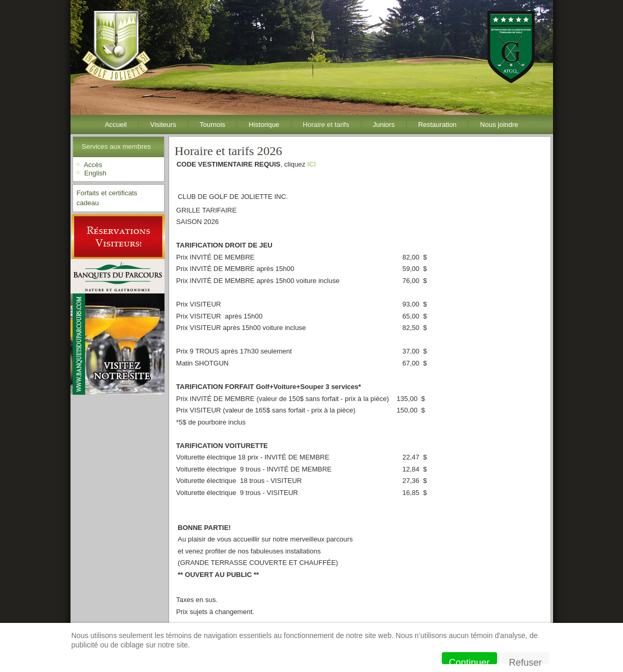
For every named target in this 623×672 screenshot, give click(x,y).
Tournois (212, 125)
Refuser (525, 661)
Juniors (384, 125)
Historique (264, 125)
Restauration (438, 125)
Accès (93, 165)
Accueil (116, 125)
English (95, 173)
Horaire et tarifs (326, 125)
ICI (311, 164)
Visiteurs (163, 125)
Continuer (469, 661)
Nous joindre (499, 125)
